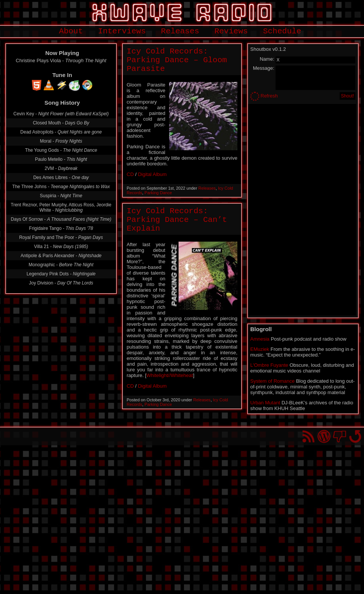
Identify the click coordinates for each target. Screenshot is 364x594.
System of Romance (272, 381)
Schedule (282, 31)
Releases (180, 31)
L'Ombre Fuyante (269, 365)
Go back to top (355, 436)
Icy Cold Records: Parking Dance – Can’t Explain (177, 220)
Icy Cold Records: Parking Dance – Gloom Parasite (177, 60)
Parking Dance (158, 193)
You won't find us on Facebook (340, 436)
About (71, 31)
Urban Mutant (265, 403)
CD (130, 174)
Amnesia (260, 339)
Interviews (122, 31)
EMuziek (260, 349)
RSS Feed (308, 436)
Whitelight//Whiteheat (170, 375)
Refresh (269, 96)
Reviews (231, 31)
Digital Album (152, 174)
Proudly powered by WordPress (324, 436)
